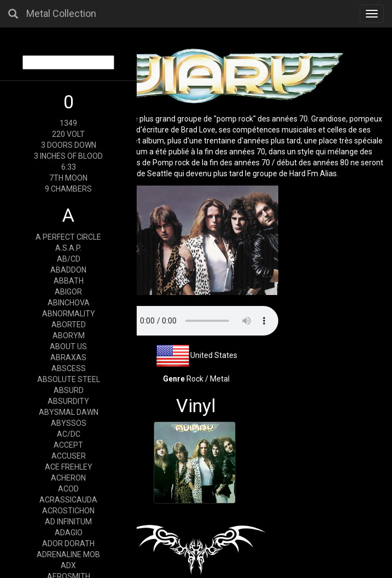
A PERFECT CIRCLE (68, 237)
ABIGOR (68, 292)
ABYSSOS (69, 423)
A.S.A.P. (68, 248)
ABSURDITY (68, 401)
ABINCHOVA (69, 303)
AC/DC (69, 434)
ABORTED (69, 325)
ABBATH (69, 281)
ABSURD (69, 390)
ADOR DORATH (68, 544)
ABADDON (68, 270)
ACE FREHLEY (69, 467)
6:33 (69, 167)
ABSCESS (69, 368)
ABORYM (69, 336)
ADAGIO (69, 533)
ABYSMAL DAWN (69, 412)
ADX (68, 565)
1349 (68, 123)
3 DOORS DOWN (69, 145)
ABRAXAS (68, 357)
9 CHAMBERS (68, 189)
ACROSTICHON (68, 511)
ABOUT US (68, 346)
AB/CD (69, 259)
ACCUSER (69, 456)
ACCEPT (68, 445)
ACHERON (68, 478)
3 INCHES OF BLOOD (68, 156)
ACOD (68, 489)
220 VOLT (68, 134)
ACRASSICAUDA (68, 500)
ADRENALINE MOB (68, 554)
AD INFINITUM (68, 522)
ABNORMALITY (69, 314)
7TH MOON (68, 178)
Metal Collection (61, 13)
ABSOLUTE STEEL (69, 379)
